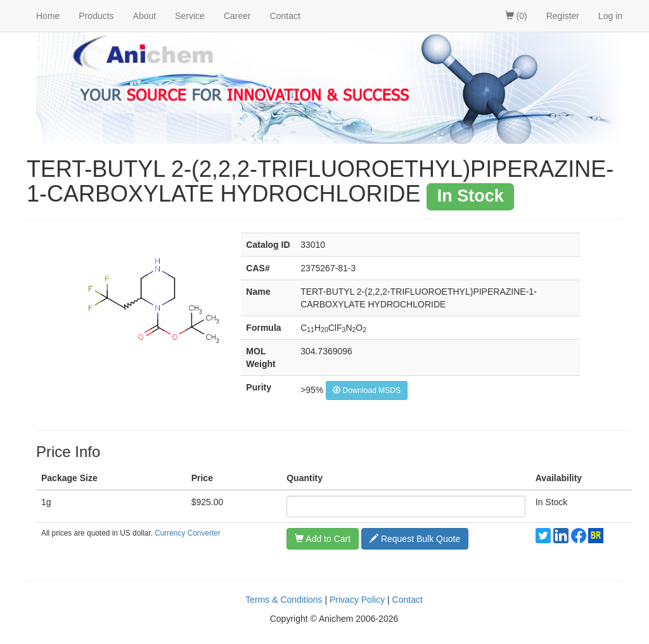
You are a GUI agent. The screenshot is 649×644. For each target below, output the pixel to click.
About (145, 16)
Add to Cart (323, 539)
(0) (516, 16)
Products (96, 16)
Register (563, 16)
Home (48, 16)
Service (190, 16)
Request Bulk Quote (415, 539)
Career (237, 16)
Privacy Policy (357, 600)
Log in (610, 16)
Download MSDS (367, 390)
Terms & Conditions (284, 600)
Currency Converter (188, 533)
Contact (285, 16)
